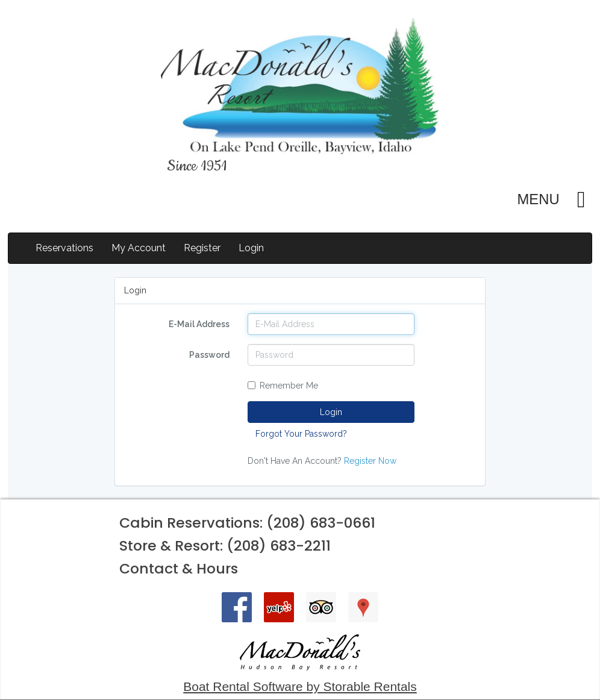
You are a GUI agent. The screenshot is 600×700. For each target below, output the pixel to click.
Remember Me (283, 386)
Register (202, 248)
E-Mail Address (199, 324)
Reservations (64, 248)
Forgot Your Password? (301, 434)
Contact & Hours (179, 568)
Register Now (370, 461)
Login (251, 248)
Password (209, 355)
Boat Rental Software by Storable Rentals (300, 686)
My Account (139, 248)
